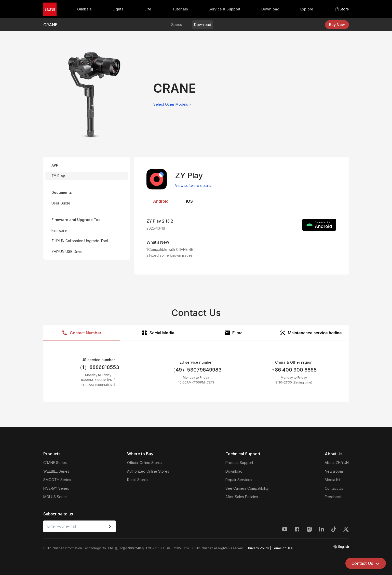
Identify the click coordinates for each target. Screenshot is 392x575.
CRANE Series (55, 463)
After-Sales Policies (242, 497)
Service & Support (225, 9)
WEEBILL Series (56, 471)
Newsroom (334, 471)
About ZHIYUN (337, 463)
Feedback (333, 497)
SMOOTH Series (57, 480)
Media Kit (333, 480)
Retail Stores (138, 480)
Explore (307, 9)
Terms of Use (282, 548)
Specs (177, 25)
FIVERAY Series (56, 488)
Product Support (239, 463)
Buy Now (337, 25)
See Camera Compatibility (247, 488)
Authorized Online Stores (148, 471)
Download (270, 9)
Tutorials (180, 9)
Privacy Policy (259, 548)
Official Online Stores (145, 463)
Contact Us (334, 488)
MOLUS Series (55, 497)
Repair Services (239, 480)
